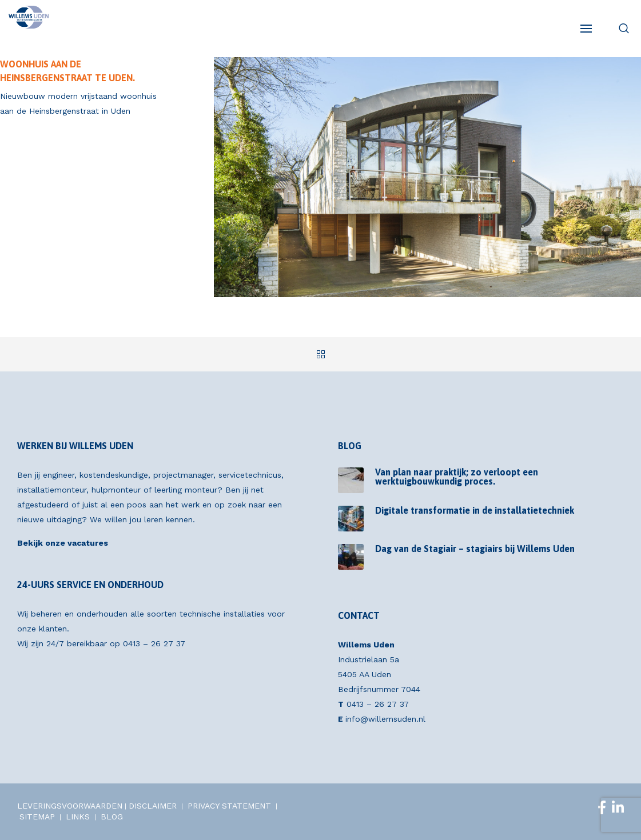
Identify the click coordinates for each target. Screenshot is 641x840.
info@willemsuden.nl (385, 719)
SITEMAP (37, 817)
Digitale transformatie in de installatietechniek (475, 510)
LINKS (78, 817)
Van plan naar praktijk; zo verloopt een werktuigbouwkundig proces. (457, 477)
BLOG (112, 817)
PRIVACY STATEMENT (229, 806)
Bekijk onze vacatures (63, 543)
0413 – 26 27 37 (154, 643)
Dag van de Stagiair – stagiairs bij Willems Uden (475, 549)
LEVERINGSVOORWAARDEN (70, 806)
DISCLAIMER (153, 806)
